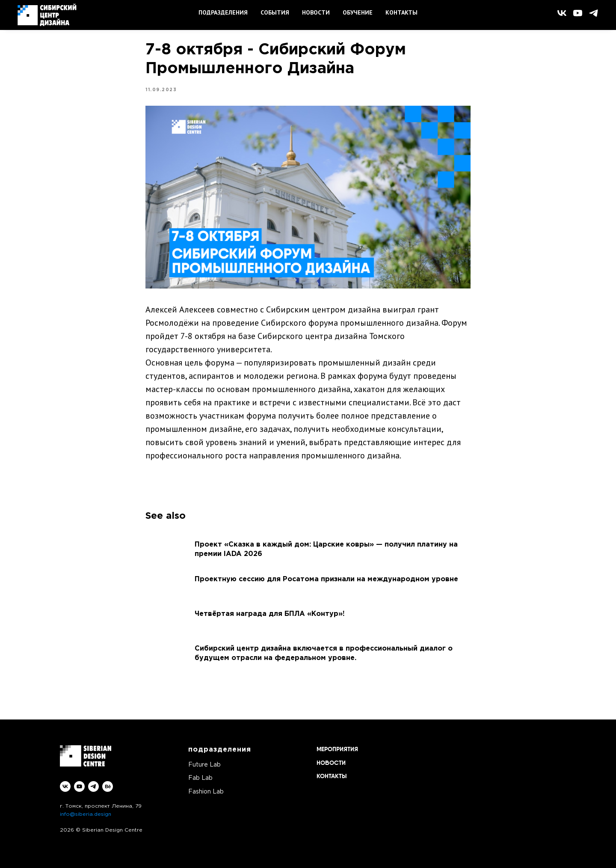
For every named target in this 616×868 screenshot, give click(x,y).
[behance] (108, 786)
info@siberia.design (86, 814)
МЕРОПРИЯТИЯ (337, 749)
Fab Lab (200, 778)
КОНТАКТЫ (401, 12)
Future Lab (204, 765)
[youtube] (578, 13)
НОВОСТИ (316, 12)
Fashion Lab (206, 792)
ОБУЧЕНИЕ (358, 12)
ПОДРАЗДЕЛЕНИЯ (223, 12)
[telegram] (594, 13)
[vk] (562, 13)
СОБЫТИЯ (275, 12)
